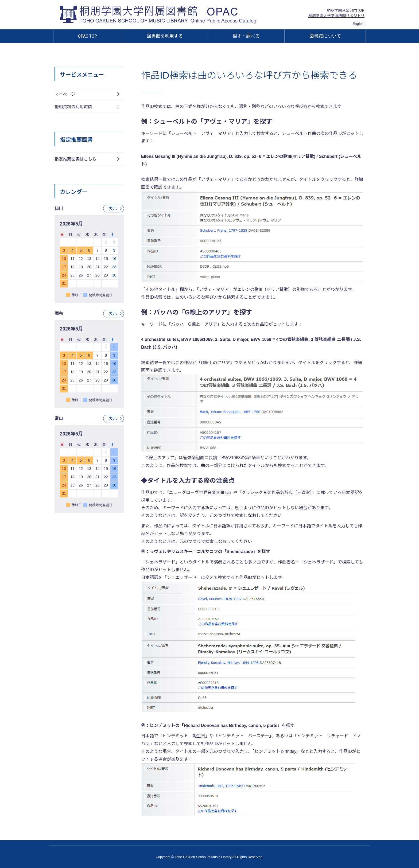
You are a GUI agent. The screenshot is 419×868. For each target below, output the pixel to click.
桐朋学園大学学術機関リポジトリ (336, 16)
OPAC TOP (88, 36)
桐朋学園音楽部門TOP (346, 10)
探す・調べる (246, 36)
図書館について (325, 36)
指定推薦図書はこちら (76, 160)
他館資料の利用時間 (74, 107)
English (358, 24)
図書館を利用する (165, 36)
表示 (113, 209)
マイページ (65, 94)
